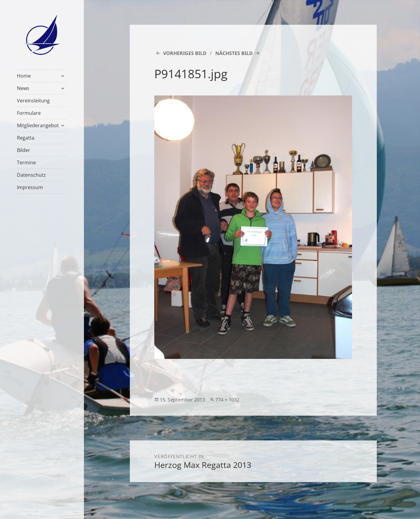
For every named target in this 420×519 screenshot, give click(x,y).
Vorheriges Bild (185, 53)
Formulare (29, 113)
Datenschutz (31, 175)
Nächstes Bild (234, 53)
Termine (26, 163)
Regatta (26, 138)
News (23, 88)
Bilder (24, 150)
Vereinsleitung (33, 101)
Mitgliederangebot (38, 125)
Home (24, 76)
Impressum (30, 187)
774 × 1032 (227, 400)
